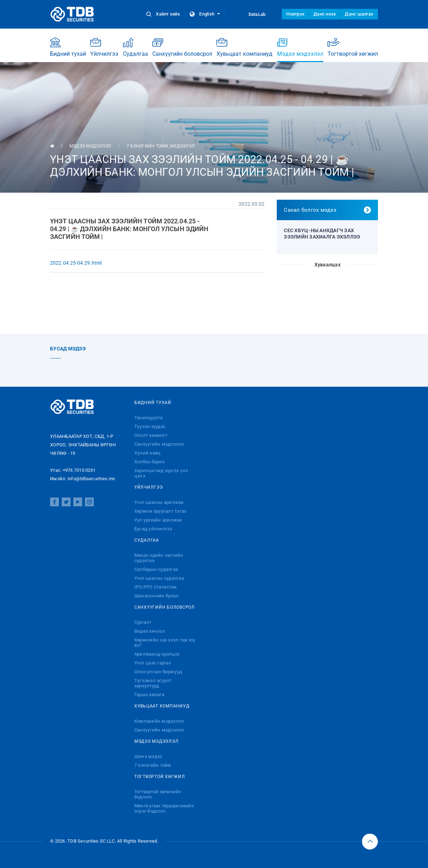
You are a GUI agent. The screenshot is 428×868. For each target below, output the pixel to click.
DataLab (251, 14)
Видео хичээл (150, 631)
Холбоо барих (149, 462)
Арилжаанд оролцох (157, 654)
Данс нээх (325, 14)
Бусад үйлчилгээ (153, 529)
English (205, 14)
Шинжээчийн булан (157, 596)
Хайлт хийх (164, 14)
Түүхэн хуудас (150, 426)
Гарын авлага (149, 695)
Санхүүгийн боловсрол (182, 47)
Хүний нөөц (148, 453)
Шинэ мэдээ (148, 756)
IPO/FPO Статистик (155, 587)
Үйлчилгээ (104, 47)
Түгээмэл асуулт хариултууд (153, 683)
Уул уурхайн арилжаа (158, 520)
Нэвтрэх (295, 14)
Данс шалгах (359, 14)
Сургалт (143, 622)
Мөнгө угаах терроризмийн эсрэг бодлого (164, 808)
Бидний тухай (68, 47)
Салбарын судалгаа (156, 569)
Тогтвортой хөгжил (353, 47)
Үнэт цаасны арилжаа (159, 502)
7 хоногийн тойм (147, 146)
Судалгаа (136, 47)
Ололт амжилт (151, 435)
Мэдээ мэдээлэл (300, 50)
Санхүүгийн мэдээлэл (159, 444)
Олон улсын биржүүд (158, 672)
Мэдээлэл (182, 146)
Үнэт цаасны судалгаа (159, 578)
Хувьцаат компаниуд (244, 47)
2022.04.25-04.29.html (76, 263)
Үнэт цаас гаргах (153, 663)
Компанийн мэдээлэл (159, 721)
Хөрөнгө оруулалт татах (160, 511)
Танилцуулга (149, 418)
